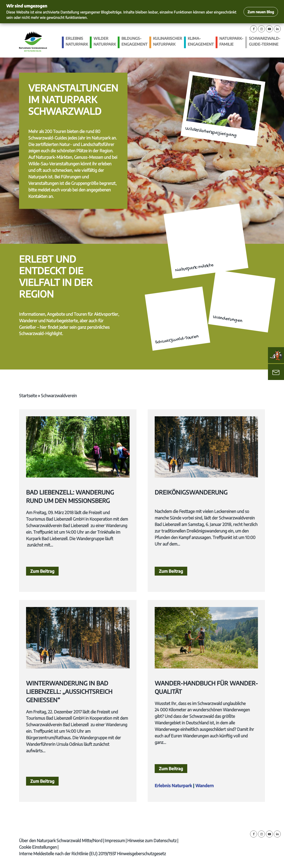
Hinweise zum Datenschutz (152, 840)
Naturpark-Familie (231, 41)
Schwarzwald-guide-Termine (265, 41)
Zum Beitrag (42, 571)
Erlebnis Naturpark (77, 41)
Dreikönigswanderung (191, 492)
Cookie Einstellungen (38, 847)
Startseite (28, 395)
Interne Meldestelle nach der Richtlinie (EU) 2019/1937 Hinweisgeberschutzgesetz (92, 853)
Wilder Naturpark (105, 41)
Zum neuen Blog (261, 12)
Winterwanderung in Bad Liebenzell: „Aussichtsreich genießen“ (69, 692)
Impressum (115, 840)
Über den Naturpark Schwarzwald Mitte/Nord (61, 840)
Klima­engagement (201, 41)
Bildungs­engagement (134, 41)
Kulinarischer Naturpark (168, 41)
